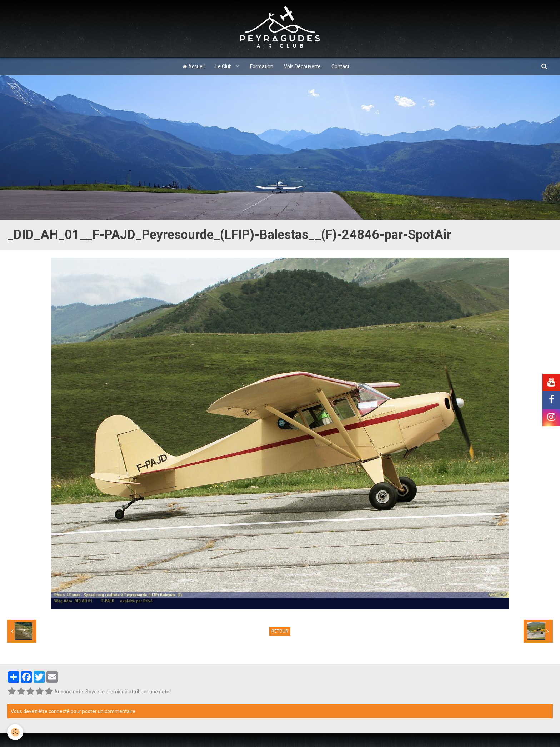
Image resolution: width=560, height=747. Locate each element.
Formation (262, 66)
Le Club (224, 66)
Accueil (194, 66)
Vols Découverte (302, 66)
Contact (340, 66)
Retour (280, 631)
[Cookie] (15, 732)
